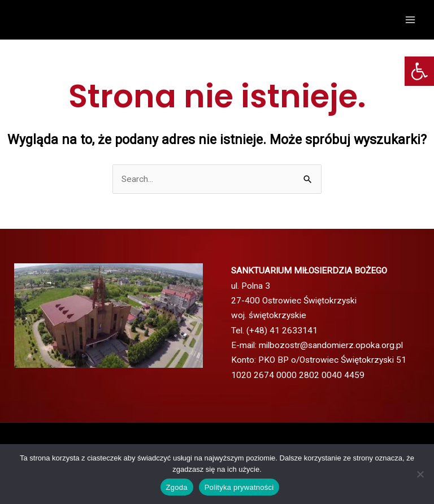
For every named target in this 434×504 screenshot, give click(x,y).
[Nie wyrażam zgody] (420, 474)
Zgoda (177, 487)
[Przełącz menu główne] (411, 19)
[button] (419, 71)
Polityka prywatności (239, 487)
